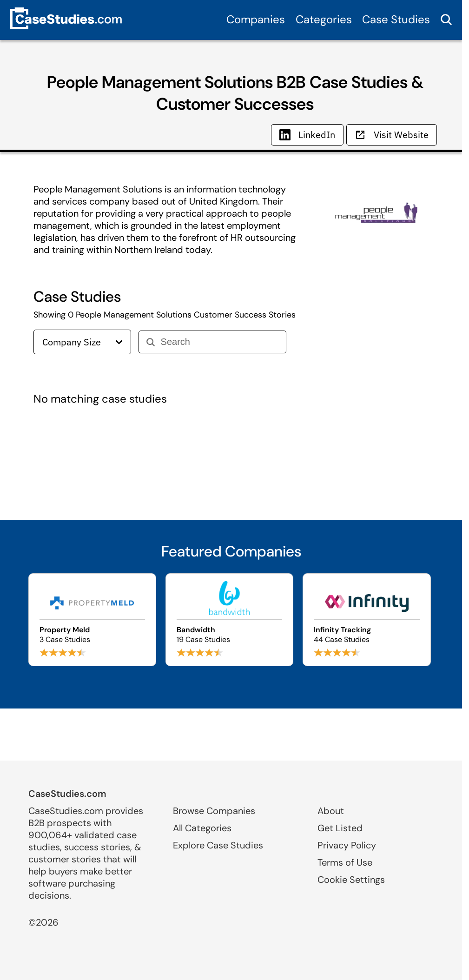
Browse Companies (214, 811)
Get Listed (340, 828)
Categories (324, 19)
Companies (256, 19)
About (331, 811)
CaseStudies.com (67, 794)
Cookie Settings (351, 880)
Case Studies (396, 19)
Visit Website (392, 135)
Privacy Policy (347, 845)
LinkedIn (307, 135)
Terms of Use (345, 862)
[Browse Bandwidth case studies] (229, 620)
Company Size (82, 342)
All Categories (202, 828)
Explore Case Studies (218, 845)
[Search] (220, 342)
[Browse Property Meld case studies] (92, 620)
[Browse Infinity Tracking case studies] (367, 620)
